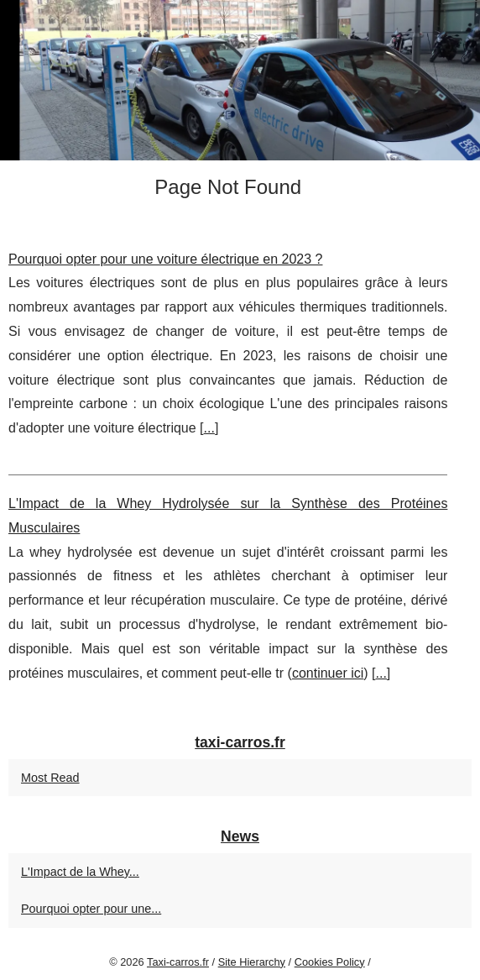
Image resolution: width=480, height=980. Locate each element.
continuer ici (328, 673)
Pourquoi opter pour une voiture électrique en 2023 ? (165, 259)
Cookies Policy (330, 962)
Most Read (50, 778)
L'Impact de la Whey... (80, 872)
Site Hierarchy (252, 962)
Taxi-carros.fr (178, 962)
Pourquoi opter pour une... (91, 909)
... (209, 428)
